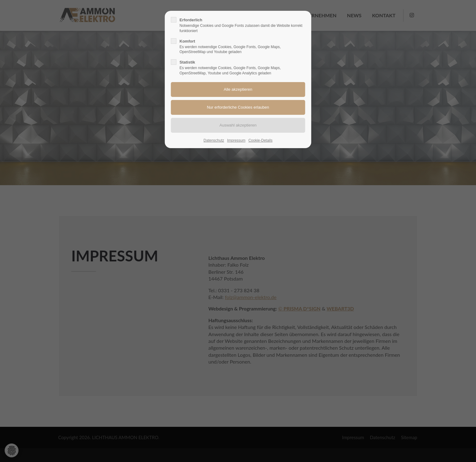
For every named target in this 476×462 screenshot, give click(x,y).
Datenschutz (214, 140)
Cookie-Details (261, 140)
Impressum (236, 140)
